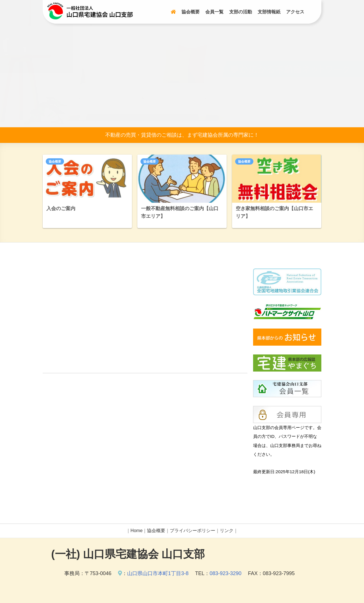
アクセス (295, 12)
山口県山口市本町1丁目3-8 (158, 573)
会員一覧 (214, 12)
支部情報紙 (269, 12)
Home (137, 531)
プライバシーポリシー (193, 531)
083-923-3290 (226, 573)
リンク (227, 531)
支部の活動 (241, 12)
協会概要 (191, 12)
